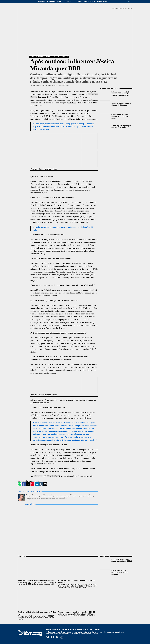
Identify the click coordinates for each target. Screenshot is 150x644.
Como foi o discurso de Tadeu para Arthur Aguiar (37, 580)
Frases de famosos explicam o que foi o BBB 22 (76, 612)
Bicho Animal (102, 2)
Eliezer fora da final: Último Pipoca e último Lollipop (120, 572)
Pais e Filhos (90, 2)
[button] (130, 2)
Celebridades (55, 2)
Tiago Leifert (52, 476)
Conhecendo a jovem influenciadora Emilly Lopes (120, 116)
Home (32, 57)
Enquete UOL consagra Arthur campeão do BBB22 (122, 560)
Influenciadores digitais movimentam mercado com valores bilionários (121, 94)
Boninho (38, 476)
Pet (91, 630)
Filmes (80, 2)
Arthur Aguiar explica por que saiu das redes (121, 127)
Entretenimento (69, 630)
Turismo (98, 630)
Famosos (56, 630)
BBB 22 (72, 103)
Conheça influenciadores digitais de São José (121, 104)
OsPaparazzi (42, 2)
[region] (115, 148)
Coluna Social (69, 2)
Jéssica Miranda (61, 57)
